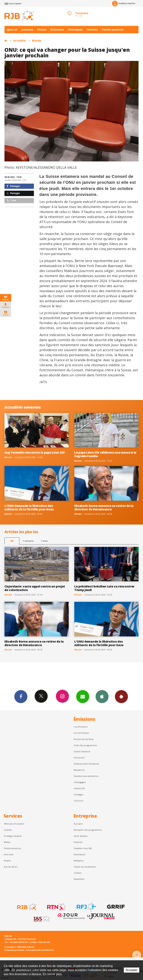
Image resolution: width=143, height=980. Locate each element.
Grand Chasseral (82, 751)
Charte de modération (85, 867)
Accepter (132, 970)
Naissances (79, 770)
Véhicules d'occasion (14, 824)
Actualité (19, 40)
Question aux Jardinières (86, 776)
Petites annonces (12, 848)
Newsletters (83, 696)
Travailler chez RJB (83, 848)
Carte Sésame (81, 836)
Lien (11, 200)
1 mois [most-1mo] (44, 541)
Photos (42, 30)
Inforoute (9, 854)
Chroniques (75, 30)
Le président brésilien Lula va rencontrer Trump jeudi (104, 588)
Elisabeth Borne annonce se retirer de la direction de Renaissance (104, 508)
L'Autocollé (79, 788)
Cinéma (8, 830)
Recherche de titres (84, 739)
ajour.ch (12, 30)
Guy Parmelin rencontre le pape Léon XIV (35, 452)
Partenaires (80, 854)
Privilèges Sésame (13, 836)
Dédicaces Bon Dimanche (86, 764)
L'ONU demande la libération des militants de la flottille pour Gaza (29, 508)
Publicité (78, 842)
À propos (78, 824)
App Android (121, 696)
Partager (13, 186)
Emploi (7, 861)
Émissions (57, 30)
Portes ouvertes (113, 30)
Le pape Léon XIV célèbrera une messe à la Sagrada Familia (105, 454)
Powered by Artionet (14, 950)
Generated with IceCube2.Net (40, 950)
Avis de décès (11, 867)
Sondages (78, 794)
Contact (78, 873)
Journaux (27, 30)
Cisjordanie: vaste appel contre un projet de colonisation (35, 588)
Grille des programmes (85, 745)
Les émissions (81, 727)
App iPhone (102, 696)
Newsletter (79, 879)
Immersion (79, 758)
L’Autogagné (80, 782)
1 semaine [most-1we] (28, 541)
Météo (7, 842)
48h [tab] (12, 541)
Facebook (21, 696)
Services (92, 30)
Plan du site (44, 942)
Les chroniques (81, 733)
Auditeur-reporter (124, 4)
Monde (37, 40)
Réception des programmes (88, 830)
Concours (78, 801)
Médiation (79, 861)
